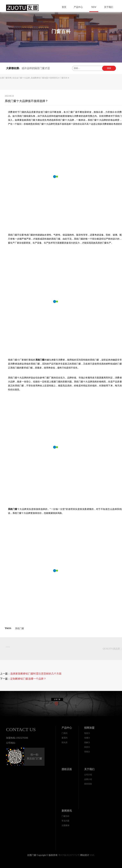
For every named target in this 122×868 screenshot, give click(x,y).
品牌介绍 (88, 779)
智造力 (87, 733)
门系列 (65, 733)
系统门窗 (20, 628)
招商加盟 (89, 728)
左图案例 (65, 825)
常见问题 (65, 821)
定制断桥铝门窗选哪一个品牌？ (28, 679)
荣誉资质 (88, 784)
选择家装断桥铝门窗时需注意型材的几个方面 (36, 674)
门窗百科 (64, 78)
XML (92, 855)
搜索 (109, 68)
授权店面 (67, 769)
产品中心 (67, 728)
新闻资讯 (54, 78)
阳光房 (65, 742)
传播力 (87, 738)
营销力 (87, 752)
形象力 (87, 742)
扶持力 (87, 747)
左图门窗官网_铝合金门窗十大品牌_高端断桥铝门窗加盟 (24, 78)
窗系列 (65, 738)
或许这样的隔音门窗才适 (36, 68)
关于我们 (89, 769)
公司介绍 (88, 775)
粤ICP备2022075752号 (69, 855)
